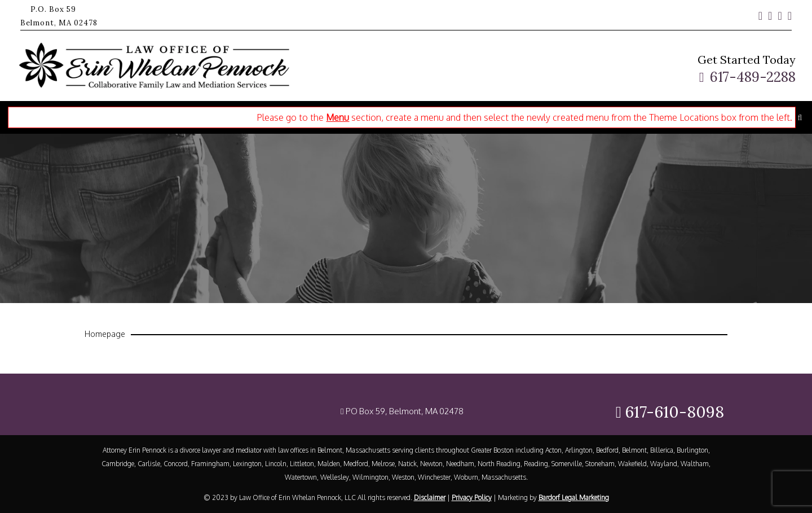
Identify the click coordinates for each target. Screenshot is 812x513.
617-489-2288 (753, 77)
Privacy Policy (472, 497)
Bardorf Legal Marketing (574, 497)
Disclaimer (430, 497)
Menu (337, 117)
